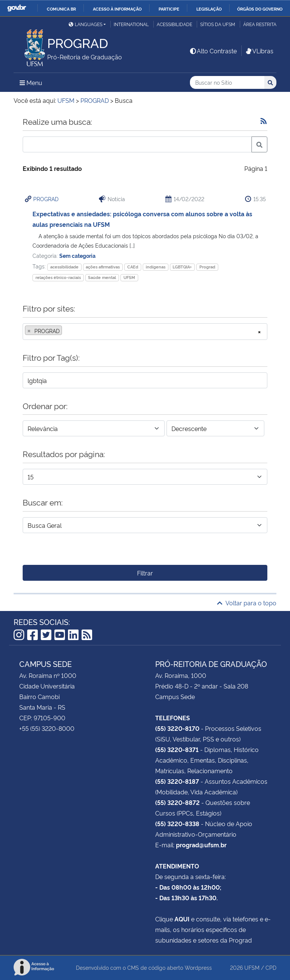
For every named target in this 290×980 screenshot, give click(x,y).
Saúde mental (102, 277)
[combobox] (145, 332)
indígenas (156, 267)
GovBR (17, 8)
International (131, 24)
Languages (86, 24)
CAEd (133, 267)
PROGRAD (46, 199)
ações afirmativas (103, 267)
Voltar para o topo (247, 603)
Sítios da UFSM (218, 24)
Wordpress (198, 967)
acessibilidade (64, 267)
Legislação (209, 9)
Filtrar (145, 573)
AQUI (182, 919)
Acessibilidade (174, 24)
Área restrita (260, 24)
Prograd (207, 267)
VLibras (259, 51)
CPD (271, 967)
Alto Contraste (213, 51)
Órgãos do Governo (260, 9)
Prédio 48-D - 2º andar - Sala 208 (202, 686)
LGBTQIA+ (182, 267)
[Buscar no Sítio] (227, 83)
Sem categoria (77, 255)
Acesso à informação (117, 9)
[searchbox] (66, 331)
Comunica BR (61, 9)
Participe (169, 9)
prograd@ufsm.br (201, 845)
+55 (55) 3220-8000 (47, 728)
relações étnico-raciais (58, 277)
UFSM (129, 277)
